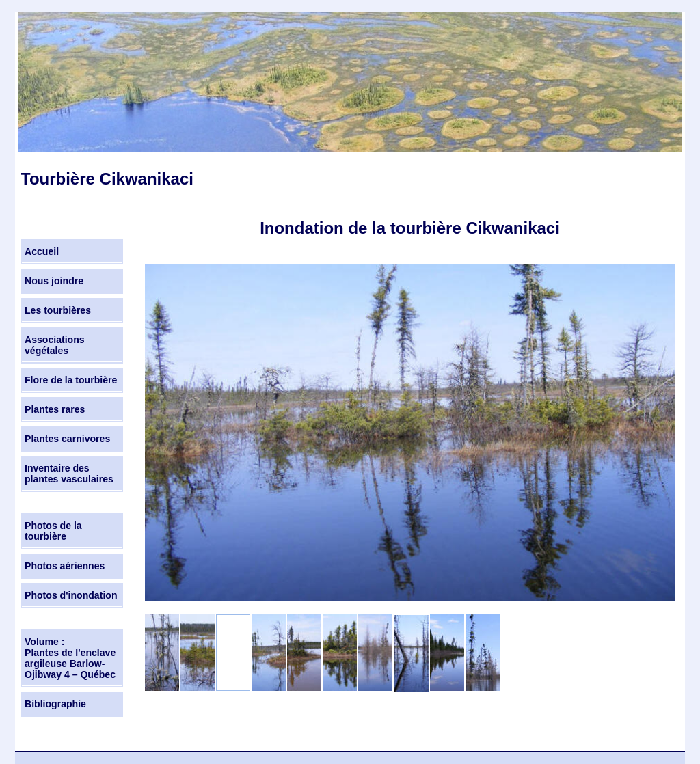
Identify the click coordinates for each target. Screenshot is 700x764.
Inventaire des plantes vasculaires (69, 474)
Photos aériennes (65, 566)
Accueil (42, 251)
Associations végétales (55, 345)
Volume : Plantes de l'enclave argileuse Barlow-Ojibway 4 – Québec (70, 658)
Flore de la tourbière (71, 380)
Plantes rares (55, 409)
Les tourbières (58, 310)
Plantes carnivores (67, 439)
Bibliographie (55, 704)
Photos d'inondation (71, 595)
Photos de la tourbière (53, 531)
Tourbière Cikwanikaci (107, 179)
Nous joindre (54, 281)
